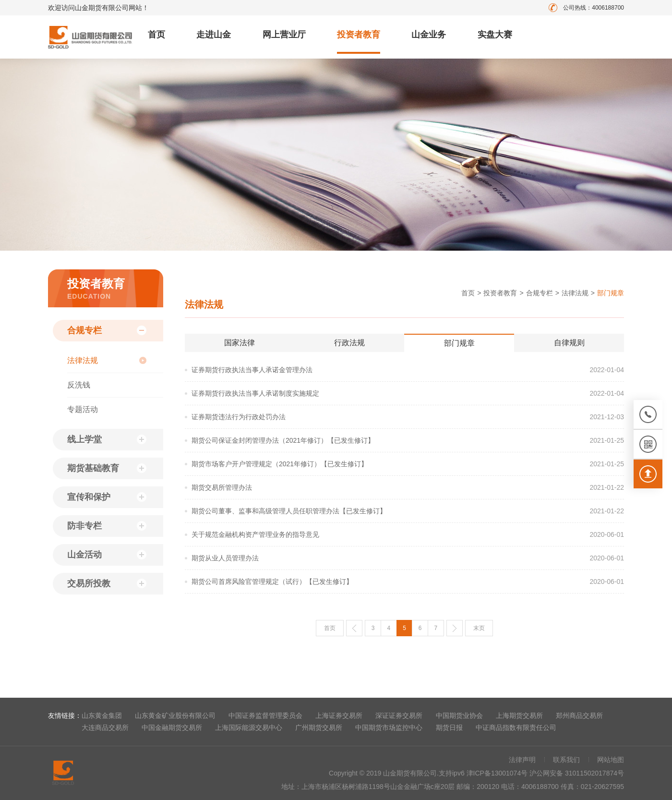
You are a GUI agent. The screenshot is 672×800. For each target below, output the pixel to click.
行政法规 (349, 343)
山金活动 (84, 555)
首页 (156, 35)
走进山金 (214, 35)
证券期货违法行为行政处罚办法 (239, 417)
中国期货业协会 (459, 715)
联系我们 (566, 760)
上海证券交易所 (339, 715)
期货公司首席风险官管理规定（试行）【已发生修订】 (272, 582)
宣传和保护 (89, 497)
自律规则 (569, 343)
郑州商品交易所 (579, 715)
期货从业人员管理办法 (225, 558)
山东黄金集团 (102, 715)
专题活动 (83, 409)
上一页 (354, 628)
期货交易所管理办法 (222, 487)
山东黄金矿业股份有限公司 (175, 715)
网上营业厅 (284, 35)
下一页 (455, 628)
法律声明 (522, 760)
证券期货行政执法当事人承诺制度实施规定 (255, 393)
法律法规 (83, 360)
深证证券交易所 (399, 715)
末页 (479, 628)
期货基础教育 (93, 468)
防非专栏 (84, 526)
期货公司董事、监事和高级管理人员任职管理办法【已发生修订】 (289, 511)
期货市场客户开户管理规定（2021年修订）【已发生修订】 (280, 464)
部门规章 (459, 343)
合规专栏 (84, 330)
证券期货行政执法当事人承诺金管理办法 (252, 370)
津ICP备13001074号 (498, 773)
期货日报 (449, 727)
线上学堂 (84, 439)
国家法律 (240, 343)
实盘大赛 (495, 35)
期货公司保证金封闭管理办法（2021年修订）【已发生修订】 (283, 440)
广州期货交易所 (319, 727)
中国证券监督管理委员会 (265, 715)
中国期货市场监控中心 (389, 727)
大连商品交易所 (105, 727)
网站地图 (611, 760)
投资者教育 (359, 35)
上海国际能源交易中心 (249, 727)
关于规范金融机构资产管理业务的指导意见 (255, 534)
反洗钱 (79, 385)
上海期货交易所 (519, 715)
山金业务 (429, 35)
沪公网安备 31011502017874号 (577, 773)
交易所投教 (89, 583)
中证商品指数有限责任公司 (516, 727)
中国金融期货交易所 (172, 727)
